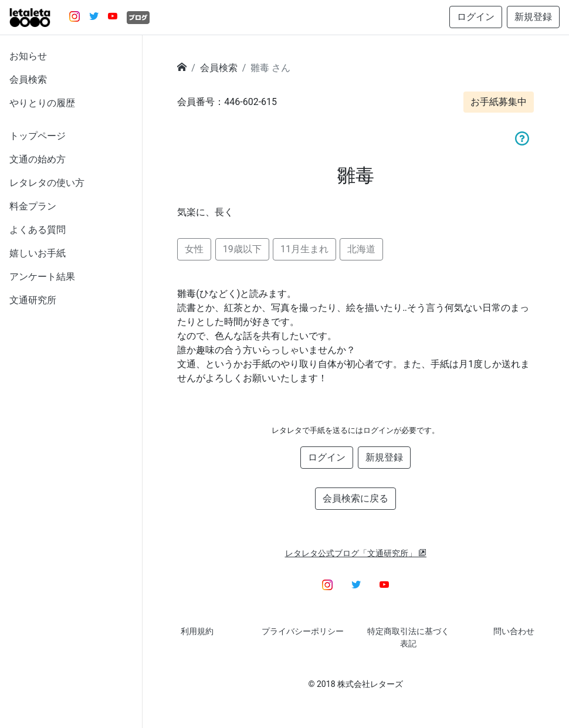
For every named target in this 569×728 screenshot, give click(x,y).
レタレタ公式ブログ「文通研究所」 (356, 553)
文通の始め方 (38, 159)
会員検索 (28, 79)
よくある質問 (38, 230)
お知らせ (28, 56)
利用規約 (197, 631)
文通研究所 (33, 300)
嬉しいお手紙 (38, 253)
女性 (194, 249)
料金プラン (33, 206)
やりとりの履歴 (42, 103)
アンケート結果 (42, 277)
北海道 (361, 249)
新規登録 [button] (533, 17)
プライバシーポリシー (303, 631)
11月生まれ (304, 249)
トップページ (38, 136)
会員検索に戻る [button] (355, 498)
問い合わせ (514, 631)
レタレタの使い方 (47, 183)
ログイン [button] (476, 17)
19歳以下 (242, 249)
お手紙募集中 (499, 102)
